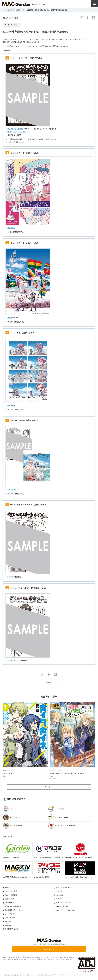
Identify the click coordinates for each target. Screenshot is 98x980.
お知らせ (19, 10)
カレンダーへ (49, 787)
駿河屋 (10, 405)
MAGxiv (59, 899)
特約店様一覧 (9, 902)
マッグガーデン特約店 (15, 129)
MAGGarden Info (62, 906)
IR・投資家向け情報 (11, 929)
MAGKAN (59, 895)
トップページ (7, 10)
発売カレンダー (10, 899)
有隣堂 (10, 318)
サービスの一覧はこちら (65, 959)
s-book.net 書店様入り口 (14, 906)
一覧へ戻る (49, 682)
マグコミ (59, 891)
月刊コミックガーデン (64, 887)
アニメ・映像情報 (11, 895)
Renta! (10, 577)
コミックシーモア (14, 660)
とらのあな (11, 228)
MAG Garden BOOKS (64, 902)
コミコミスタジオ (14, 489)
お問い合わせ (49, 949)
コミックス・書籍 (11, 891)
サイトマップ (9, 914)
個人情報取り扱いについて (14, 910)
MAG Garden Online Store (17, 132)
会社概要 (8, 921)
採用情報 (8, 925)
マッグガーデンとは (11, 918)
